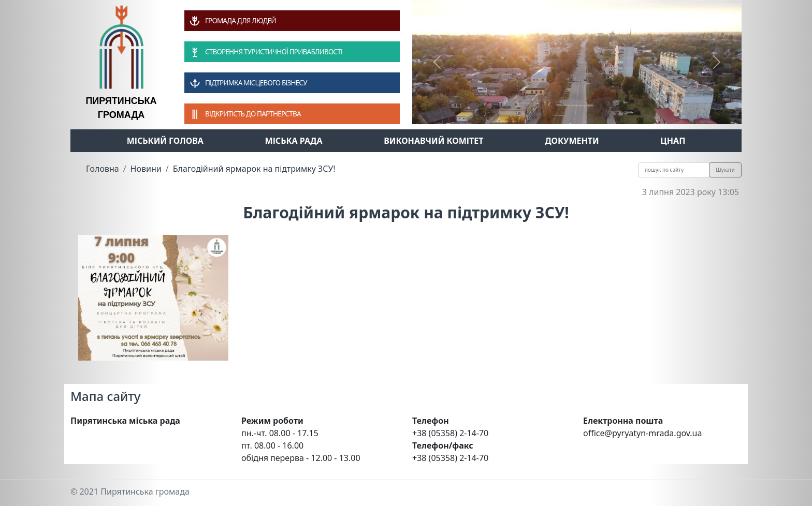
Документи (572, 141)
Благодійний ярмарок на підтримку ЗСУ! (254, 169)
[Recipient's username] (674, 170)
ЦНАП (673, 141)
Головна (103, 169)
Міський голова (165, 141)
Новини (146, 169)
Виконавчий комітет (433, 141)
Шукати (725, 170)
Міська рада (294, 141)
